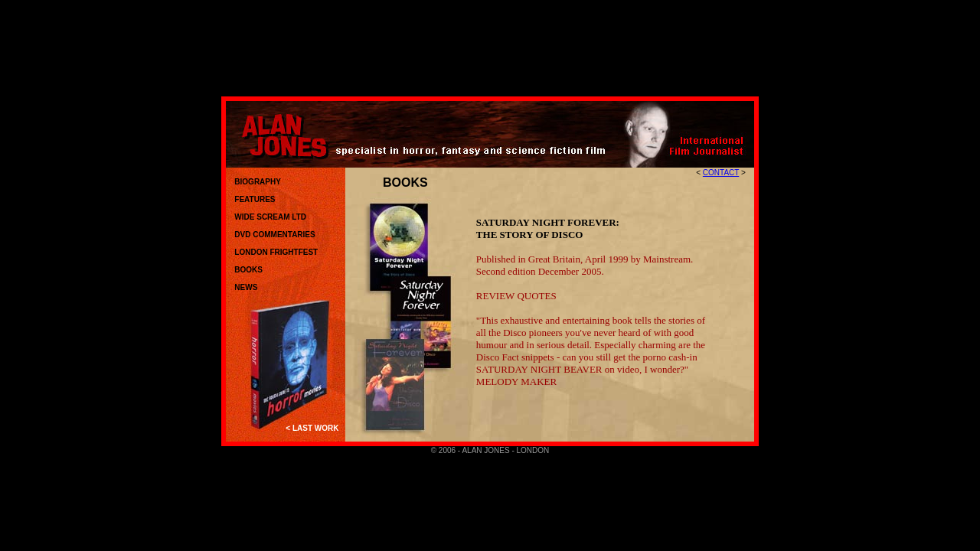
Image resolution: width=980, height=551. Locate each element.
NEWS (246, 287)
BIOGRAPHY (255, 182)
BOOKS (248, 270)
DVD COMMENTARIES (272, 235)
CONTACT (721, 173)
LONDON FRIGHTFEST (273, 252)
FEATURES (255, 199)
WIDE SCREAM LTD (269, 217)
